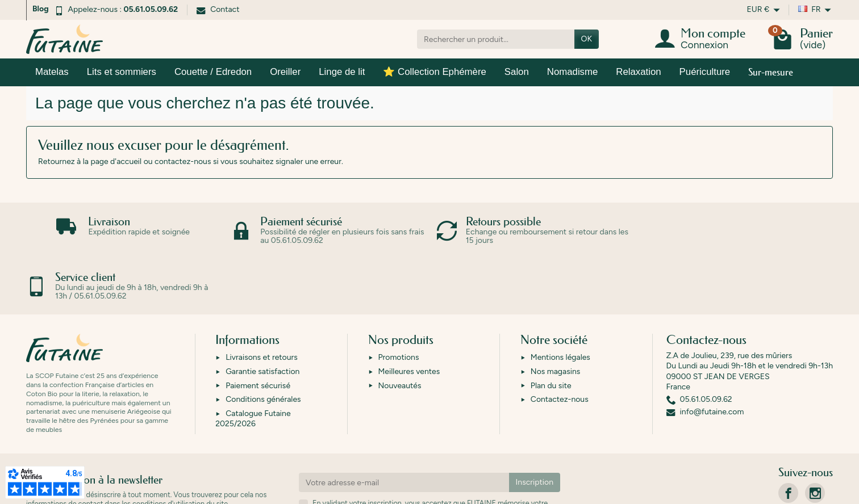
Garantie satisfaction (262, 316)
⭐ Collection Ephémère (434, 72)
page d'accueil (116, 161)
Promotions (399, 302)
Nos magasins (555, 316)
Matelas (52, 72)
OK (587, 39)
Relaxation (638, 72)
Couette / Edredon (213, 72)
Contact (218, 9)
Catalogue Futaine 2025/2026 (253, 363)
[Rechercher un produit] (496, 39)
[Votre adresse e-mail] (404, 427)
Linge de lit (342, 72)
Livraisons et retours (262, 302)
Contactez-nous (560, 344)
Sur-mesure (771, 72)
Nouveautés (400, 330)
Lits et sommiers (122, 72)
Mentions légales (560, 302)
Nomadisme (573, 72)
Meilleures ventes (409, 316)
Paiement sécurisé (258, 330)
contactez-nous (183, 161)
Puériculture (705, 72)
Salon (517, 72)
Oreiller (285, 72)
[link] (788, 437)
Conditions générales (263, 344)
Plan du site (551, 330)
